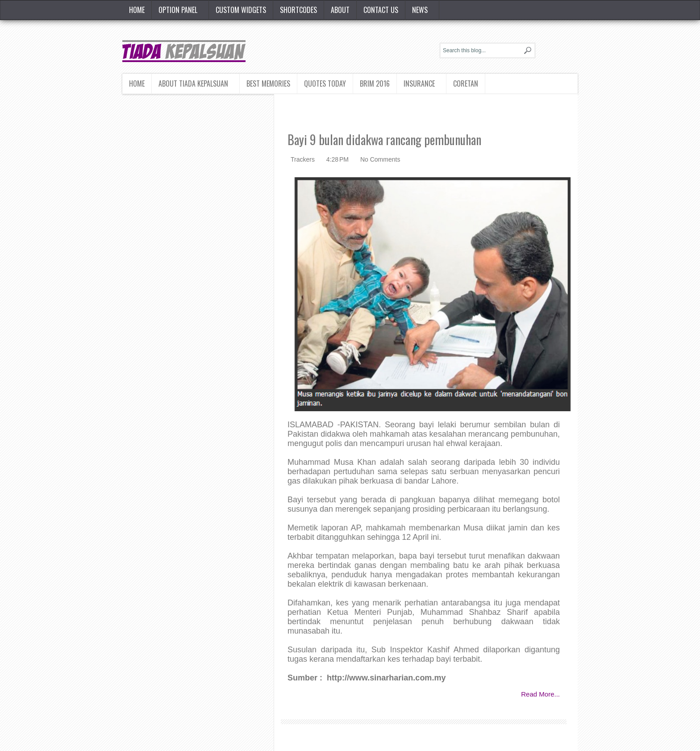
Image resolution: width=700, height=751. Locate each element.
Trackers (304, 159)
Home (137, 10)
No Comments (380, 159)
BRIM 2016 (375, 83)
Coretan (466, 83)
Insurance (419, 83)
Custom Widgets (241, 10)
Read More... (540, 694)
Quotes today (325, 83)
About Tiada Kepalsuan (193, 83)
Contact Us (381, 10)
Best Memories (268, 83)
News (420, 10)
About (340, 10)
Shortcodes (298, 10)
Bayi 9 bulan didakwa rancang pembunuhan (384, 140)
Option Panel (178, 10)
